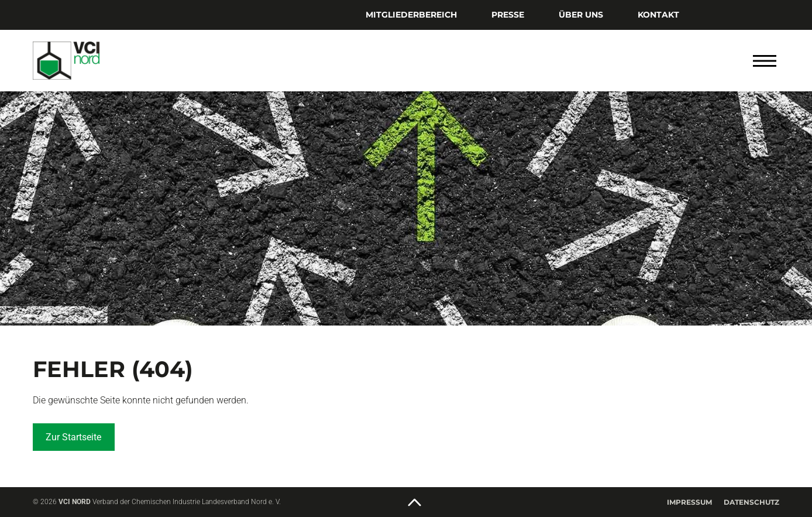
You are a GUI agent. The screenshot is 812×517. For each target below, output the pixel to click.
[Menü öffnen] (765, 61)
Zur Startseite (73, 437)
